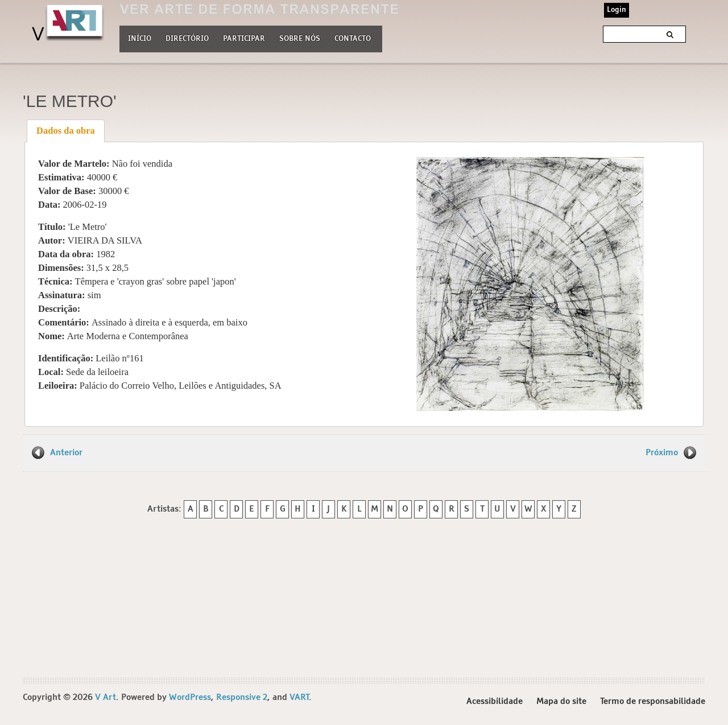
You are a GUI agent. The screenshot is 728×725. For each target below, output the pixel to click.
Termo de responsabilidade (653, 701)
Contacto (353, 39)
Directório (187, 38)
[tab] (66, 131)
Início (140, 39)
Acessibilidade (495, 701)
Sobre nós (300, 38)
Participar (244, 39)
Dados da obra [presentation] (66, 131)
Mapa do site (561, 701)
